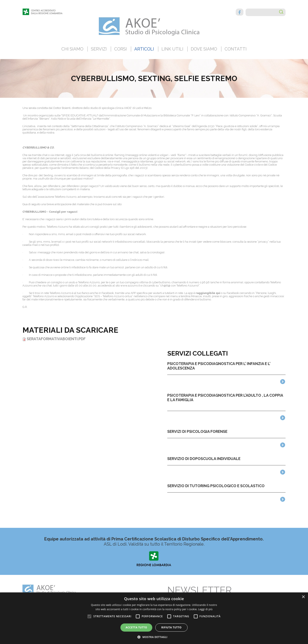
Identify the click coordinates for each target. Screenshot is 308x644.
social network (176, 161)
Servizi (99, 49)
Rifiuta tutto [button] (171, 627)
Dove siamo (204, 49)
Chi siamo (72, 49)
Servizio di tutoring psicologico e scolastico (216, 486)
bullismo (144, 165)
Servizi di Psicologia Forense (197, 431)
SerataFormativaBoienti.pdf (56, 339)
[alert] (154, 618)
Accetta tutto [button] (136, 627)
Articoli (144, 49)
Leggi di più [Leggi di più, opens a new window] (205, 609)
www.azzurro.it (130, 286)
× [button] (303, 597)
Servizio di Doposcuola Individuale (204, 459)
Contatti (236, 49)
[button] (154, 637)
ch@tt (164, 286)
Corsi (121, 49)
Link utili (172, 49)
